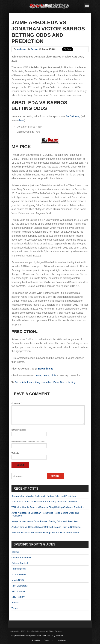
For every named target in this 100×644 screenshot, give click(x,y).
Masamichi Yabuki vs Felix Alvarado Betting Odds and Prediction (45, 502)
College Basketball (21, 558)
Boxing (34, 49)
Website (15, 453)
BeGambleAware (23, 636)
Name (19, 430)
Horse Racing (19, 569)
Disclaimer (62, 640)
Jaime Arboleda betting (27, 382)
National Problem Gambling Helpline (47, 636)
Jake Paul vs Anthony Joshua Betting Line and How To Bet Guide (45, 532)
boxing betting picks (46, 376)
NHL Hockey (18, 597)
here (22, 120)
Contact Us (49, 640)
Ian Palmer (22, 49)
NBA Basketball (20, 586)
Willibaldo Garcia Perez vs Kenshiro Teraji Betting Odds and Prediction (48, 507)
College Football (20, 563)
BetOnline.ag (73, 116)
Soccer (15, 603)
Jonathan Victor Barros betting (59, 382)
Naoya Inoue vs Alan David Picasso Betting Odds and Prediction (45, 521)
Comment (17, 403)
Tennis (15, 608)
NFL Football (18, 591)
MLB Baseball (19, 574)
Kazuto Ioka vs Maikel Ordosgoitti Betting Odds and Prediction (44, 496)
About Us (36, 640)
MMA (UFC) (18, 580)
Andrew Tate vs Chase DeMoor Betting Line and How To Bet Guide (46, 527)
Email (28, 441)
